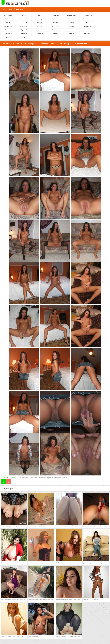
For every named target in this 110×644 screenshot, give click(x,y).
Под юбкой (24, 30)
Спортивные (8, 34)
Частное (8, 37)
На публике (56, 26)
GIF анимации (8, 15)
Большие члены (87, 15)
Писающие (8, 30)
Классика (40, 23)
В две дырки (24, 19)
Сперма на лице (87, 30)
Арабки (40, 15)
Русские (40, 30)
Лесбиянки (71, 23)
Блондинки (56, 15)
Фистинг (71, 34)
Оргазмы (71, 26)
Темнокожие (24, 34)
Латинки (56, 23)
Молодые (40, 26)
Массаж (87, 23)
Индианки (24, 23)
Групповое (71, 19)
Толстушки (40, 34)
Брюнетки (8, 19)
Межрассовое (24, 26)
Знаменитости (87, 19)
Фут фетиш (87, 34)
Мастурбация (8, 26)
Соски (71, 30)
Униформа (56, 34)
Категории (19, 10)
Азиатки (24, 15)
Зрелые (8, 23)
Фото (4, 10)
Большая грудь (71, 15)
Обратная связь (55, 642)
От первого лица (87, 26)
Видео (11, 10)
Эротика (24, 37)
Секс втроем (56, 30)
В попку (40, 19)
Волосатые (56, 19)
